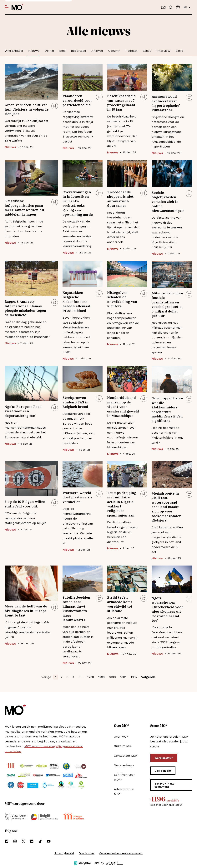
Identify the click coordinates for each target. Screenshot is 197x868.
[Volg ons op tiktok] (40, 841)
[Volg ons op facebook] (7, 841)
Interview (163, 51)
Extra (179, 51)
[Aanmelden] (178, 7)
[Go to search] (171, 7)
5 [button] (80, 677)
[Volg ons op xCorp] (23, 841)
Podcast (131, 51)
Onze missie (123, 746)
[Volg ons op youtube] (49, 841)
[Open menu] (7, 7)
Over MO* (121, 737)
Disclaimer (87, 853)
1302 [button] (134, 677)
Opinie (49, 51)
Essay (147, 51)
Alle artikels (14, 51)
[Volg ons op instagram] (15, 841)
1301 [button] (123, 677)
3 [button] (67, 677)
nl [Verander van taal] (187, 7)
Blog (62, 51)
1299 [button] (101, 677)
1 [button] (56, 677)
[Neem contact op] (163, 7)
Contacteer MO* (126, 756)
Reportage (78, 51)
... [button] (84, 677)
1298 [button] (91, 677)
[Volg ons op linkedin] (32, 841)
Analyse (97, 51)
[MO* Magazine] (17, 7)
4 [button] (73, 677)
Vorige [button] (46, 677)
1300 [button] (112, 677)
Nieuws (34, 51)
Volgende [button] (148, 677)
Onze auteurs (124, 765)
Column (114, 51)
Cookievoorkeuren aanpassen (121, 853)
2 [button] (61, 677)
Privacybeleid (64, 853)
